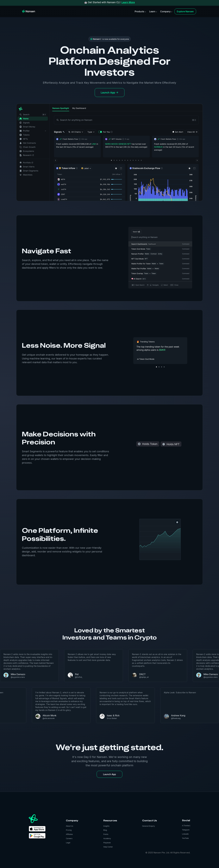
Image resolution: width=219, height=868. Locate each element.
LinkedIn (185, 834)
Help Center (108, 847)
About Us (69, 826)
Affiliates (69, 834)
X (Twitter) (186, 826)
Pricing (69, 830)
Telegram (186, 830)
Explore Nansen (185, 11)
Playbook (107, 843)
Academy (107, 838)
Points (106, 834)
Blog (105, 830)
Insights (106, 826)
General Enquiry (149, 826)
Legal (68, 843)
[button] (140, 11)
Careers (69, 838)
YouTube (185, 838)
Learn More (128, 2)
